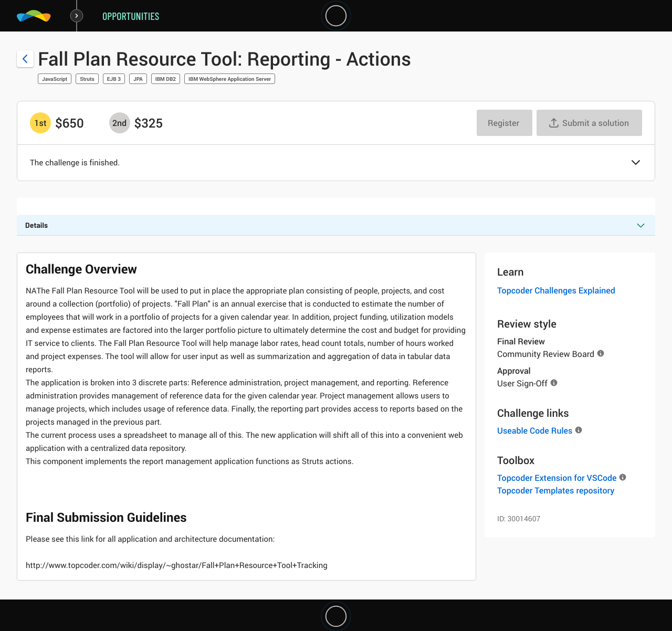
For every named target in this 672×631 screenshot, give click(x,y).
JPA (138, 79)
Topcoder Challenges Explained (556, 290)
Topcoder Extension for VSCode (557, 478)
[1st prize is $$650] (40, 123)
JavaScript (55, 79)
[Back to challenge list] (25, 59)
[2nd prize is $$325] (120, 123)
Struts (87, 79)
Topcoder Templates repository (556, 490)
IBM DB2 (166, 79)
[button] (636, 163)
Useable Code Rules (535, 430)
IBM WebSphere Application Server (230, 79)
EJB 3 (114, 79)
